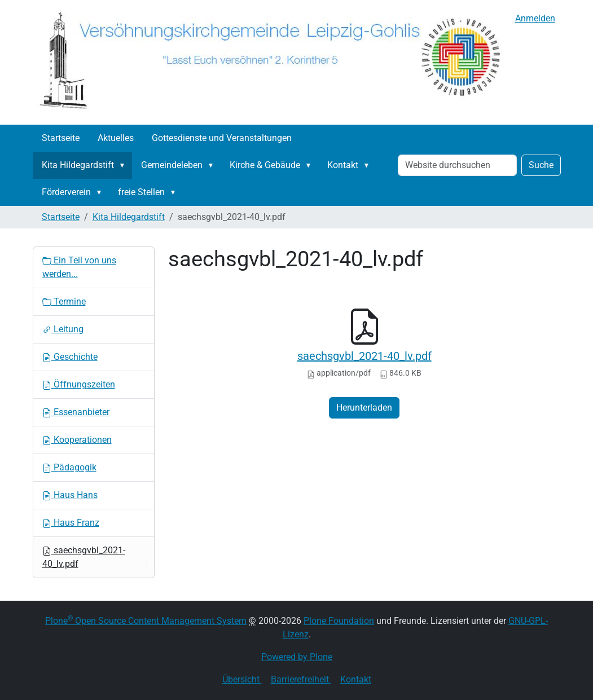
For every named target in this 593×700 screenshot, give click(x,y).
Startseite (61, 138)
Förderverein (66, 192)
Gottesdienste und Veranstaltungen (222, 138)
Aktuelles (116, 138)
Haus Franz (71, 523)
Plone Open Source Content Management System (146, 621)
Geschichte (70, 357)
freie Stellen (141, 192)
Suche (541, 165)
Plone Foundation (339, 621)
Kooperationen (77, 440)
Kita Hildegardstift (78, 165)
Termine (64, 301)
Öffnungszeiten (79, 384)
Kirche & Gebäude (265, 165)
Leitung (63, 329)
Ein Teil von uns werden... (79, 267)
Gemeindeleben (172, 165)
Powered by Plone (297, 657)
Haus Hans (70, 495)
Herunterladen (364, 408)
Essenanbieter (76, 412)
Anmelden (535, 18)
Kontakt (343, 165)
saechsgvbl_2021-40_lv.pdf (364, 356)
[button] (125, 165)
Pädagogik (69, 467)
